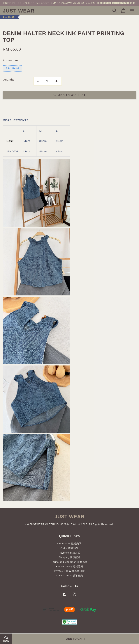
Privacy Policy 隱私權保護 (70, 571)
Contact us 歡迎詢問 (70, 544)
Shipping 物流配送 (69, 557)
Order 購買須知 (69, 548)
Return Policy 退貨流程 (69, 567)
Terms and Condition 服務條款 (69, 562)
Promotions (11, 60)
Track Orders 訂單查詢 (69, 576)
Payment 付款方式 (70, 553)
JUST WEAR (19, 11)
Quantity (9, 80)
